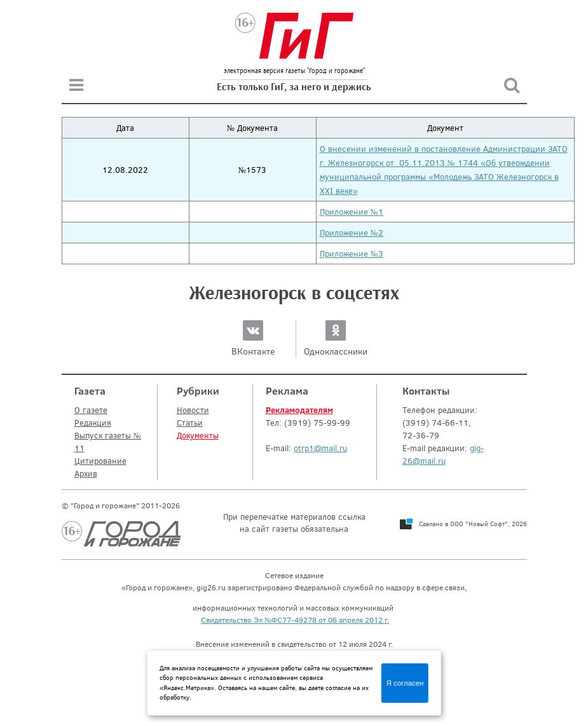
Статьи (190, 423)
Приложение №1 (352, 212)
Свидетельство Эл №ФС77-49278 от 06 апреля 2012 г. (295, 620)
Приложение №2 (352, 233)
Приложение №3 (352, 254)
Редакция (93, 423)
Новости (193, 410)
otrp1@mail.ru (320, 448)
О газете (91, 410)
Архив (86, 473)
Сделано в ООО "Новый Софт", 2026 (473, 524)
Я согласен (405, 683)
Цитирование (100, 461)
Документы (198, 435)
